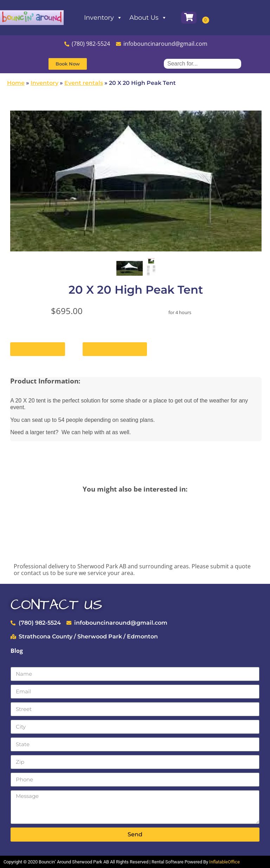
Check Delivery (115, 349)
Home (16, 83)
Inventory (114, 18)
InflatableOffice (224, 862)
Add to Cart (38, 349)
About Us (159, 18)
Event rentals (84, 83)
